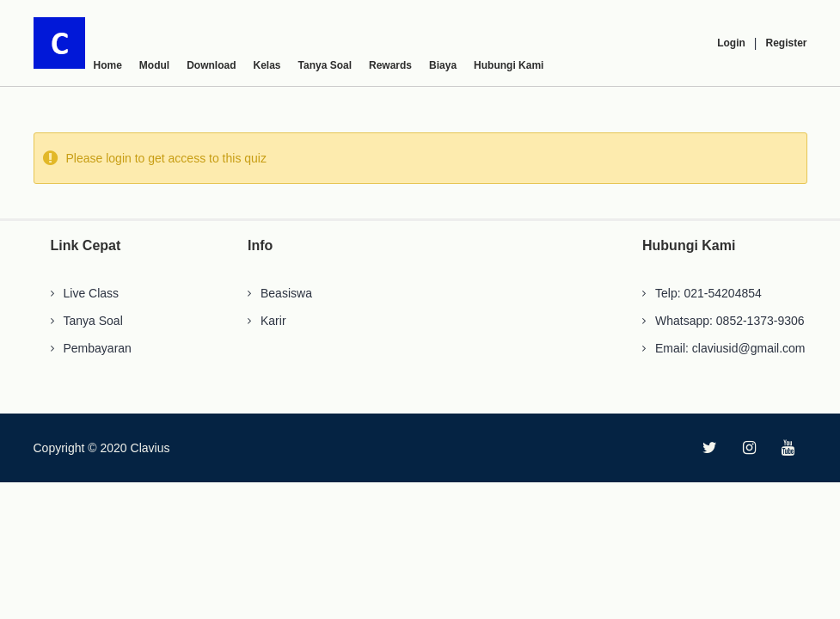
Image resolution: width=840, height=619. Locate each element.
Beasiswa (286, 293)
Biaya (443, 65)
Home (108, 65)
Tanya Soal (325, 65)
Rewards (390, 65)
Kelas (267, 65)
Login (731, 43)
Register (786, 43)
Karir (273, 321)
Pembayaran (98, 348)
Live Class (92, 293)
